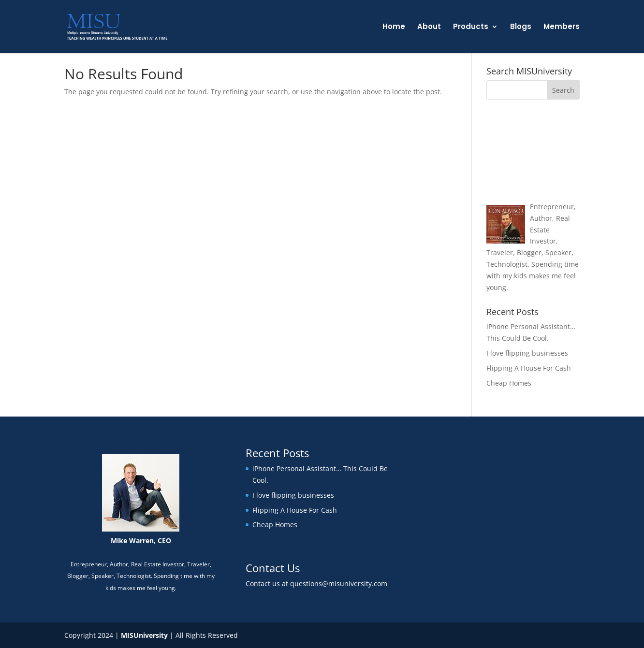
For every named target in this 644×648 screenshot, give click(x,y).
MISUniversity (144, 635)
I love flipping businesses (527, 353)
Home (394, 27)
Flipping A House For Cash (529, 368)
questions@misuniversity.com (339, 583)
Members (562, 27)
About (429, 27)
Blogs (521, 27)
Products (471, 27)
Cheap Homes (509, 383)
